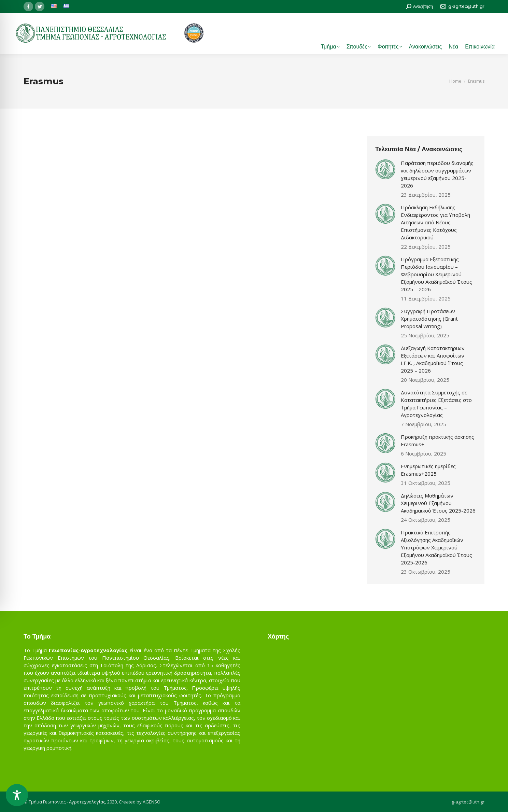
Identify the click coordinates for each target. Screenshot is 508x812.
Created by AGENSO (140, 802)
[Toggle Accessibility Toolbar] (17, 795)
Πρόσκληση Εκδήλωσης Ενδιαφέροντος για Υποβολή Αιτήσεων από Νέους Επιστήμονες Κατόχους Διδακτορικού (435, 222)
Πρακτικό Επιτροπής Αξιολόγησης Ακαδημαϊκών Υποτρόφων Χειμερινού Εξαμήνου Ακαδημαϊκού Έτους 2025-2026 (436, 547)
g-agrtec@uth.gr (468, 802)
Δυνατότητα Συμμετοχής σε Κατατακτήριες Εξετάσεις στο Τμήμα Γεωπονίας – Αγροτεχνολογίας (436, 404)
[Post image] (385, 169)
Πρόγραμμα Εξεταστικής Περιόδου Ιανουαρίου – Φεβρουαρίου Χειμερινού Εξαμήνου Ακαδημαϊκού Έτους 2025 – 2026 (436, 274)
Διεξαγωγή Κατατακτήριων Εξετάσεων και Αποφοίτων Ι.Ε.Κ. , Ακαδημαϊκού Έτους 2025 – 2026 (433, 359)
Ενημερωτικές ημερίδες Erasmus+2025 (428, 470)
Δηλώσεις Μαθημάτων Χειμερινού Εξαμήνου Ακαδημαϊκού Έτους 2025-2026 (438, 503)
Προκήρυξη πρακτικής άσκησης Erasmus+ (438, 440)
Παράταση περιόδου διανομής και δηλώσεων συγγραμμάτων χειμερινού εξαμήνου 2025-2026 (437, 174)
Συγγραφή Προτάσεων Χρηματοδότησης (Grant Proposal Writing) (429, 319)
